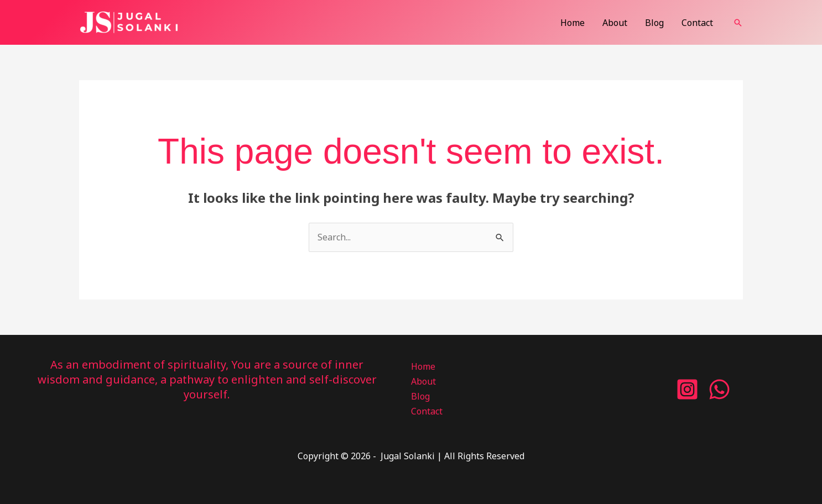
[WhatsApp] (719, 389)
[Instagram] (687, 389)
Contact (697, 23)
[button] (738, 23)
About (615, 23)
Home (573, 23)
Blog (654, 23)
